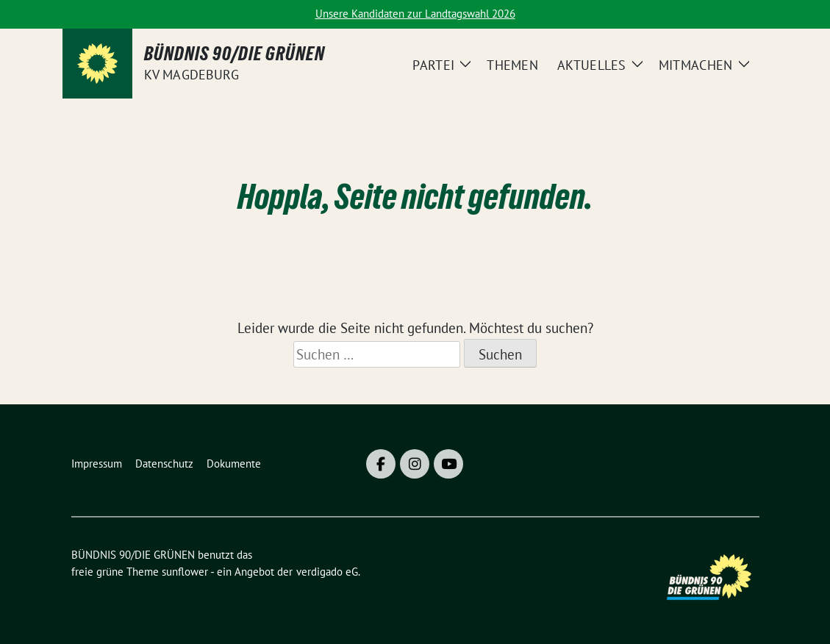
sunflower (185, 572)
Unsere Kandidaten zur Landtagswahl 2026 (415, 14)
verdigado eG (327, 572)
